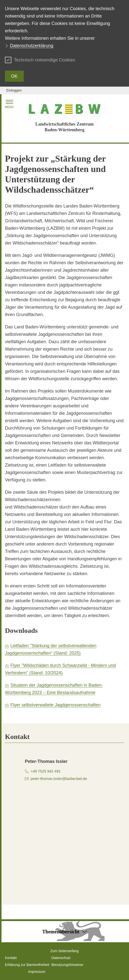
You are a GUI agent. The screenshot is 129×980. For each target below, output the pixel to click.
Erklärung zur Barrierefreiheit (27, 965)
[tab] (64, 737)
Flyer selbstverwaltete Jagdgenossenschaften (55, 705)
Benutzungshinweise (67, 965)
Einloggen (14, 90)
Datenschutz (61, 958)
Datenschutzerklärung (32, 46)
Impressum (37, 972)
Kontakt (11, 958)
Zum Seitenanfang (64, 951)
